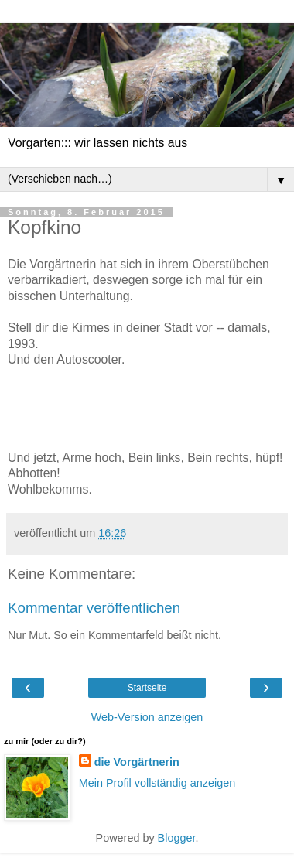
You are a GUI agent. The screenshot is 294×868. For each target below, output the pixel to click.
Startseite (147, 688)
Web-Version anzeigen (147, 717)
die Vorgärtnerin (137, 762)
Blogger (177, 838)
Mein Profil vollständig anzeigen (157, 783)
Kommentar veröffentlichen (94, 608)
